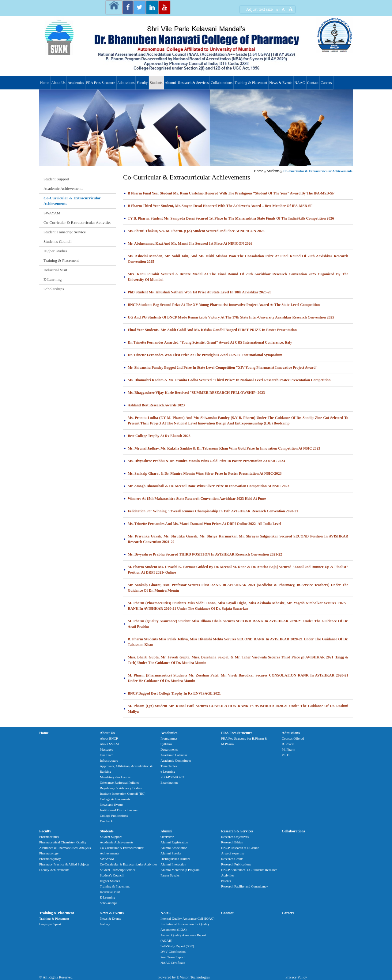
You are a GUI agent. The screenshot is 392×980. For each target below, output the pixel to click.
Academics (76, 83)
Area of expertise (233, 853)
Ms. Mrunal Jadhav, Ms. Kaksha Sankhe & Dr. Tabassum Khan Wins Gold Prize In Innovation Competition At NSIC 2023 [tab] (222, 448)
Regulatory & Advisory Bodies (121, 788)
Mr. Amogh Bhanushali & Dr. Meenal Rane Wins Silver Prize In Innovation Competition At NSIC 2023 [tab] (206, 486)
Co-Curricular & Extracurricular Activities (77, 222)
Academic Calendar (174, 755)
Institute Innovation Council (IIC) (123, 793)
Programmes (169, 738)
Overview (167, 837)
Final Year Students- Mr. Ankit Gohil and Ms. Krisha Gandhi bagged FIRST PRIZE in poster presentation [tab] (210, 330)
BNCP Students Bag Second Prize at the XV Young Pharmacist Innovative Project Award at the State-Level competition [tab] (221, 305)
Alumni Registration (174, 842)
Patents (226, 881)
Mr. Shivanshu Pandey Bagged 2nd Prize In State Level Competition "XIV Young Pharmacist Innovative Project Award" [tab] (220, 367)
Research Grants (232, 859)
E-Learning (53, 279)
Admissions (126, 83)
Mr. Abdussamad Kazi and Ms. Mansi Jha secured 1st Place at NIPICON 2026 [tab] (188, 243)
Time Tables (169, 766)
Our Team (107, 755)
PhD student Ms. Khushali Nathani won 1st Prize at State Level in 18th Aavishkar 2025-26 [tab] (197, 292)
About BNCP (109, 738)
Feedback (106, 821)
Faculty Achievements (54, 870)
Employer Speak (50, 924)
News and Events (111, 805)
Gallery (105, 924)
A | (278, 9)
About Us (58, 83)
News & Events (281, 83)
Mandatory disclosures (115, 777)
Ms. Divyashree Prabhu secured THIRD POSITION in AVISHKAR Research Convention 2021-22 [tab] (203, 554)
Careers (326, 83)
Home (45, 83)
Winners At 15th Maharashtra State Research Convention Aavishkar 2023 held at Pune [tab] (194, 499)
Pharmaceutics (49, 837)
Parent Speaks (170, 875)
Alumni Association (174, 848)
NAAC (300, 83)
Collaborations (222, 83)
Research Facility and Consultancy (245, 886)
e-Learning (168, 771)
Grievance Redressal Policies (119, 782)
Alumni (170, 83)
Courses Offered (293, 738)
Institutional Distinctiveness (119, 810)
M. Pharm (288, 749)
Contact (313, 83)
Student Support (56, 179)
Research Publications (236, 864)
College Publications (114, 816)
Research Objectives (235, 837)
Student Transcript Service (65, 232)
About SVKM (109, 744)
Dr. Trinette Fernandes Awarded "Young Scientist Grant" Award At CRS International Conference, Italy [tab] (207, 342)
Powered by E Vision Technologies (184, 977)
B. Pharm (288, 744)
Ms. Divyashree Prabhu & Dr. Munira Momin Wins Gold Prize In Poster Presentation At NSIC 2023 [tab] (204, 461)
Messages (106, 749)
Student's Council (58, 241)
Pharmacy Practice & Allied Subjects (64, 864)
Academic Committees (176, 760)
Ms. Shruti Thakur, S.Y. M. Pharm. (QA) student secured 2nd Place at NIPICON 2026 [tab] (194, 231)
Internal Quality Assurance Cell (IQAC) (187, 918)
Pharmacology (49, 853)
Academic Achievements (63, 188)
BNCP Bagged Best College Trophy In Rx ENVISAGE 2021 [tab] (172, 693)
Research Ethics (232, 842)
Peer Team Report (173, 957)
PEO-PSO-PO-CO (173, 777)
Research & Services (193, 83)
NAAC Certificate (173, 963)
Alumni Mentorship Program (180, 870)
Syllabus (166, 744)
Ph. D (286, 755)
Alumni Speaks (171, 853)
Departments (169, 749)
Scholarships (54, 289)
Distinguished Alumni (175, 859)
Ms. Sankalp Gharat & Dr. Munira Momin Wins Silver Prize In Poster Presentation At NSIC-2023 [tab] (202, 473)
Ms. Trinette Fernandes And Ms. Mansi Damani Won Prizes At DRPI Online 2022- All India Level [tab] (202, 524)
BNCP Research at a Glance (240, 848)
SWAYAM (52, 213)
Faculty (142, 83)
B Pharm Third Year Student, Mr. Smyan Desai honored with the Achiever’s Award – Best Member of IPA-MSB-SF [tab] (218, 206)
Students (156, 83)
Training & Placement (251, 83)
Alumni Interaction (173, 864)
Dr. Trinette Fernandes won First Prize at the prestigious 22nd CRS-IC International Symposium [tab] (203, 355)
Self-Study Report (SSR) (177, 946)
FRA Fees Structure (101, 83)
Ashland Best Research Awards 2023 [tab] (154, 405)
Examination (169, 782)
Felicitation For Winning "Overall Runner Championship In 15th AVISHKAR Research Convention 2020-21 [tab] (211, 511)
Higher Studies (55, 251)
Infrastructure (109, 760)
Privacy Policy (296, 977)
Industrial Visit (55, 270)
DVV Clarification (173, 952)
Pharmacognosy (50, 859)
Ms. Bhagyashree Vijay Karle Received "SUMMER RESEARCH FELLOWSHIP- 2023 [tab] (194, 393)
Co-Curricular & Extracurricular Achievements (72, 201)
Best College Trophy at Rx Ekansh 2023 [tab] (157, 436)
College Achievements (115, 799)
